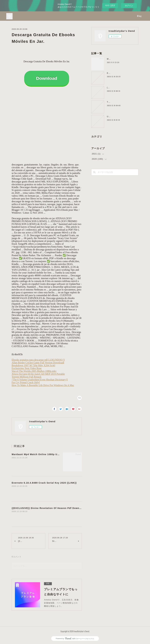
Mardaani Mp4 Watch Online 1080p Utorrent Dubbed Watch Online (53, 454)
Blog (139, 16)
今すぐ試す (110, 5)
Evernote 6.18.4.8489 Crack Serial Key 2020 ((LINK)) (44, 483)
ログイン (129, 6)
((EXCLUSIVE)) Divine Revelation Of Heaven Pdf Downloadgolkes (52, 508)
